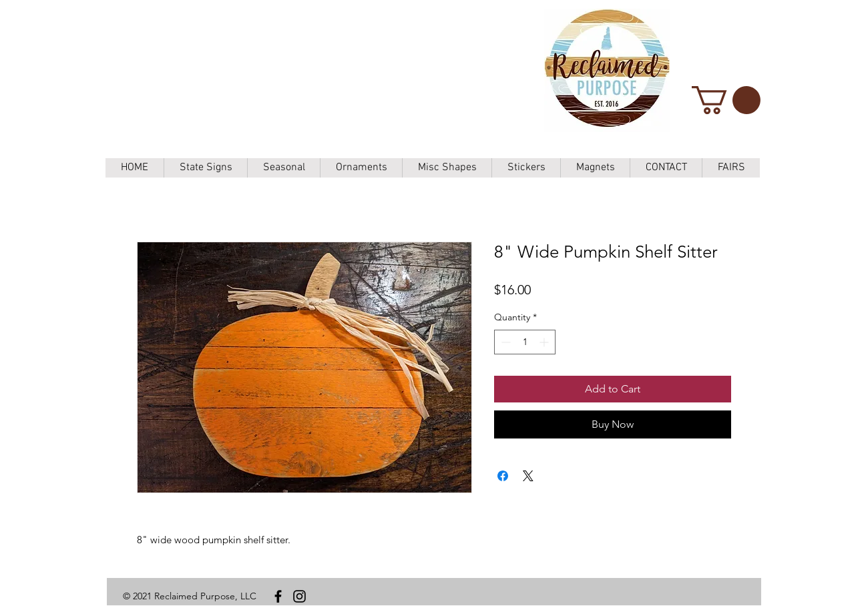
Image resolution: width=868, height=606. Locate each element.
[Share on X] (528, 476)
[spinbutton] (525, 342)
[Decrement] (504, 342)
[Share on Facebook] (503, 476)
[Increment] (545, 342)
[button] (726, 100)
